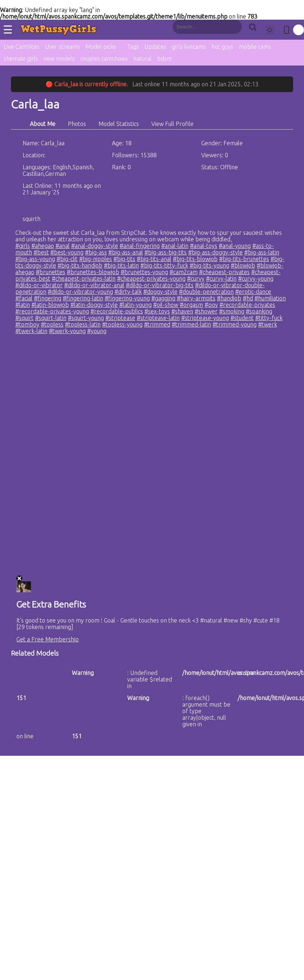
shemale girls (21, 59)
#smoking (232, 311)
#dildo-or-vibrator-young (80, 292)
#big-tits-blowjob (195, 259)
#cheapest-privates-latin (84, 278)
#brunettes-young (144, 272)
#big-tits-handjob (80, 265)
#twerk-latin (31, 331)
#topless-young (122, 324)
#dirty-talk (128, 292)
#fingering (48, 298)
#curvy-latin (221, 278)
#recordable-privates (247, 305)
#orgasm (191, 305)
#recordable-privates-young (52, 311)
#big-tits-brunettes (244, 259)
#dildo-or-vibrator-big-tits (160, 285)
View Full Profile (172, 124)
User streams (62, 47)
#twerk (268, 324)
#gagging (163, 298)
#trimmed (157, 324)
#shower (206, 311)
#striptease (120, 318)
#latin (23, 305)
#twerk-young (67, 331)
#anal (63, 246)
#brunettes (50, 272)
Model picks (101, 47)
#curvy (196, 278)
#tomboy (27, 324)
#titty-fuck (269, 318)
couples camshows (104, 59)
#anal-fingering (140, 246)
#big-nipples (96, 259)
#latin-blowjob (50, 305)
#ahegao (43, 246)
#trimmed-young (235, 324)
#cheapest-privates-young (151, 278)
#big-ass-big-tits (165, 252)
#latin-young (135, 305)
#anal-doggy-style (95, 246)
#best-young (67, 252)
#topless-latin (83, 324)
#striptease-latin (158, 318)
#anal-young (235, 246)
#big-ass (96, 252)
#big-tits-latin (121, 265)
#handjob (229, 298)
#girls (23, 246)
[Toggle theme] (270, 30)
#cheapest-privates (224, 272)
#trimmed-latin (191, 324)
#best (41, 252)
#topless (52, 324)
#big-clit (67, 259)
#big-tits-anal (154, 259)
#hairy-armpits (196, 298)
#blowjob (243, 265)
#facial (24, 298)
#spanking (259, 311)
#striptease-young (205, 318)
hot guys (222, 47)
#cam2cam (184, 272)
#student (242, 318)
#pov (211, 305)
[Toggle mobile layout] (287, 30)
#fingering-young (127, 298)
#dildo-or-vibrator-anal (94, 285)
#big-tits (124, 259)
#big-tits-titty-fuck (164, 265)
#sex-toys (157, 311)
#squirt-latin (51, 318)
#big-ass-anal (126, 252)
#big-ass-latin (262, 252)
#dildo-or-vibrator (39, 285)
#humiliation (270, 298)
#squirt (24, 318)
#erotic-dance (253, 292)
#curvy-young (256, 278)
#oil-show (166, 305)
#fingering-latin (83, 298)
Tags (133, 47)
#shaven (182, 311)
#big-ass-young (35, 259)
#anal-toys (204, 246)
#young (97, 331)
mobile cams (255, 47)
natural (143, 59)
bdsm (164, 59)
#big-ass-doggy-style (215, 252)
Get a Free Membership (48, 639)
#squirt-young (86, 318)
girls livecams (189, 47)
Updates (155, 47)
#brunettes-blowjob (93, 272)
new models (59, 59)
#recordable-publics (117, 311)
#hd (248, 298)
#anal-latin (175, 246)
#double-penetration (206, 292)
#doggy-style (160, 292)
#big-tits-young (209, 265)
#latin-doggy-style (94, 305)
